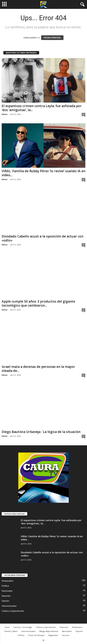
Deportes (6, 596)
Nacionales (7, 591)
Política (5, 586)
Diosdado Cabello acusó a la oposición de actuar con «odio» (42, 238)
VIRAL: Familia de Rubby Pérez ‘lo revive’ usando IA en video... (43, 173)
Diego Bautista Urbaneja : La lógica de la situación (41, 432)
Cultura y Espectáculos (13, 611)
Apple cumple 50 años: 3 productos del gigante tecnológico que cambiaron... (38, 303)
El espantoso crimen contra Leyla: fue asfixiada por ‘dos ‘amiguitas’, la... (42, 108)
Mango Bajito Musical (49, 631)
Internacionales (9, 606)
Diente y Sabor (11, 631)
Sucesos (66, 635)
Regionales (53, 635)
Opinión (5, 601)
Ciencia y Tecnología (23, 627)
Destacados (7, 581)
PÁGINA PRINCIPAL (52, 38)
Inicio (7, 627)
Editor (5, 114)
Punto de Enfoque (36, 635)
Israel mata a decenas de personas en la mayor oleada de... (38, 369)
